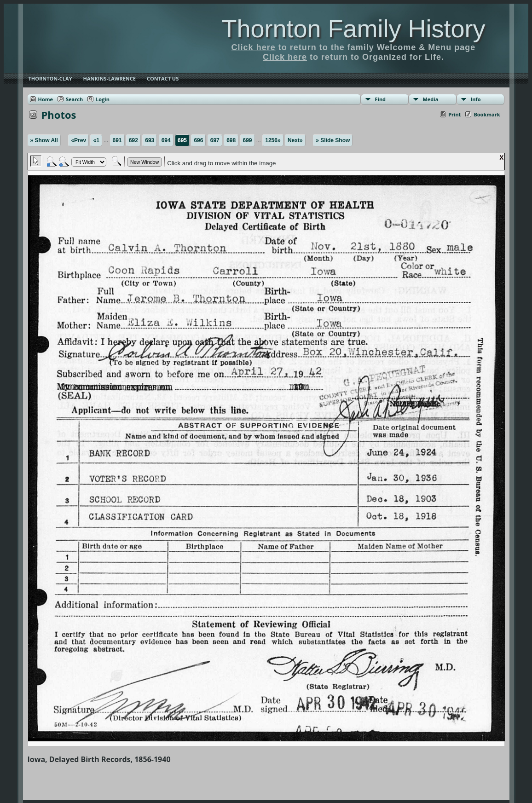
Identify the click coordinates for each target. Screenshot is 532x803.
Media (431, 99)
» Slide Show (333, 140)
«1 (96, 140)
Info (476, 99)
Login (103, 99)
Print (454, 114)
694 (166, 140)
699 (248, 140)
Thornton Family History (353, 29)
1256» (273, 140)
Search (74, 99)
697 (215, 140)
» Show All (44, 140)
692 (133, 140)
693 (150, 140)
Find (381, 99)
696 (198, 140)
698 (231, 140)
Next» (295, 140)
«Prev (78, 140)
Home (46, 99)
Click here (254, 47)
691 (117, 140)
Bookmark (487, 114)
